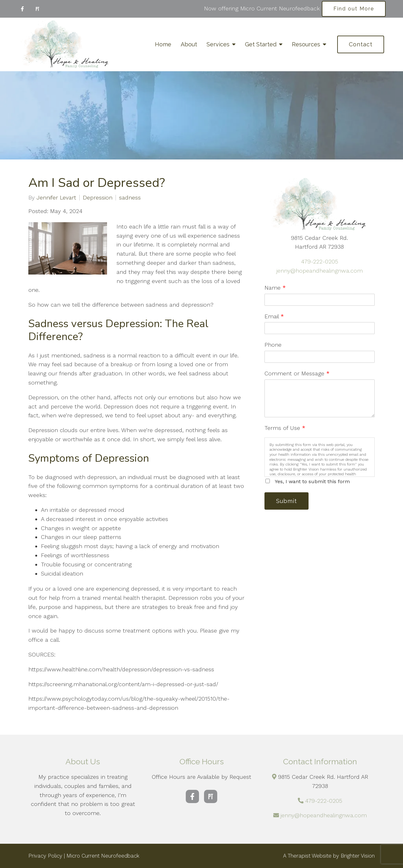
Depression (98, 198)
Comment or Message (297, 373)
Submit (287, 501)
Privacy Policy (45, 856)
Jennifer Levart (56, 198)
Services (218, 44)
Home (163, 44)
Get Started (261, 44)
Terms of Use (285, 428)
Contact (361, 44)
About (189, 44)
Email (274, 316)
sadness (130, 198)
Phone (273, 345)
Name (275, 288)
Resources (306, 44)
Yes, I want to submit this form (312, 481)
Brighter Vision (358, 856)
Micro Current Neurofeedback (103, 856)
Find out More (354, 9)
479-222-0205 (320, 261)
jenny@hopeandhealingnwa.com (320, 271)
